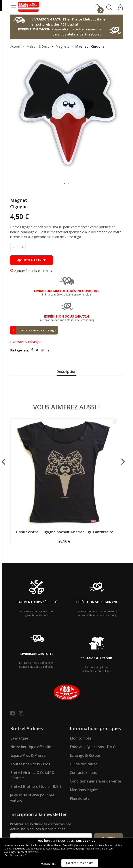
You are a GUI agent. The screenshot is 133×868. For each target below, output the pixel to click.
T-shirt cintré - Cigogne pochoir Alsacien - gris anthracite (64, 532)
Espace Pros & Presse (28, 755)
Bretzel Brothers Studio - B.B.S (36, 786)
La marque (19, 738)
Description (66, 372)
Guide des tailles (84, 764)
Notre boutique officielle (31, 747)
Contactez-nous (83, 773)
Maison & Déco (38, 46)
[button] (65, 184)
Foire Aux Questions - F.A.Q (93, 747)
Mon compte (81, 738)
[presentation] (66, 372)
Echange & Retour (85, 755)
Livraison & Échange (25, 342)
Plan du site (80, 798)
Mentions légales (84, 790)
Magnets (62, 46)
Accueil (15, 46)
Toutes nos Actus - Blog (30, 764)
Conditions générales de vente (95, 781)
